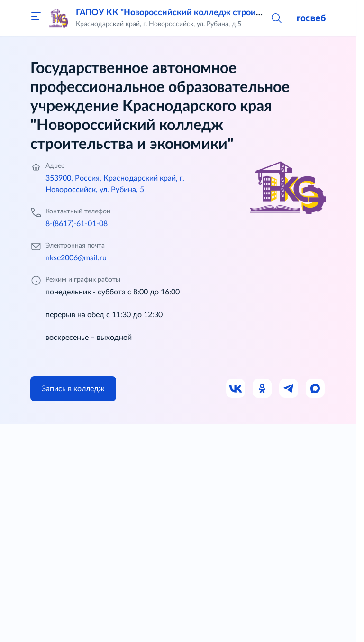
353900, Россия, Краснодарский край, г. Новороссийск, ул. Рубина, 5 (115, 184)
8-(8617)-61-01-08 (77, 224)
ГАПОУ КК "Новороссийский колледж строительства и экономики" (212, 13)
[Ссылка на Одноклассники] (263, 389)
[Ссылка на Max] (316, 389)
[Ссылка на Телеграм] (289, 389)
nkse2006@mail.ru (76, 258)
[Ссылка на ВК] (236, 389)
